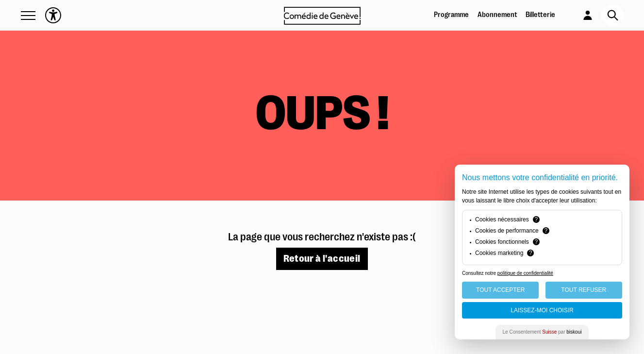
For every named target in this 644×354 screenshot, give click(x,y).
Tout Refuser (584, 290)
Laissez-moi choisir (542, 310)
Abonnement (497, 15)
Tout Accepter (500, 290)
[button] (28, 16)
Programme (451, 15)
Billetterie (540, 15)
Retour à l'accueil (322, 259)
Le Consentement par (542, 332)
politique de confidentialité (525, 273)
